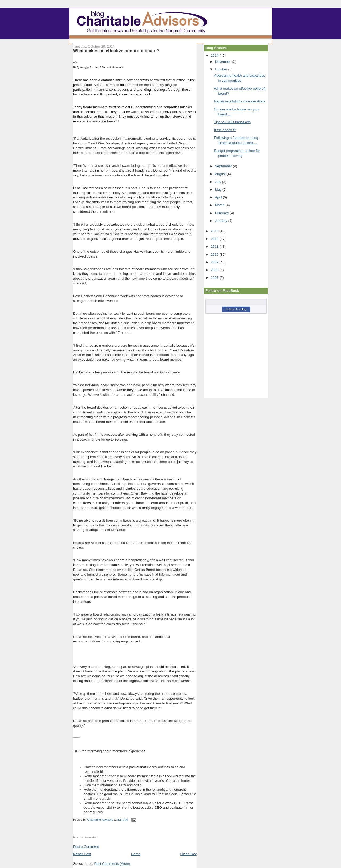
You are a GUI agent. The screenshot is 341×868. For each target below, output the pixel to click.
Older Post (188, 854)
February (222, 213)
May (219, 190)
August (221, 174)
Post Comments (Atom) (112, 864)
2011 (215, 246)
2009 (215, 262)
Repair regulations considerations (240, 101)
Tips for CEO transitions (232, 122)
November (224, 62)
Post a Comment (86, 847)
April (219, 197)
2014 (215, 55)
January (222, 221)
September (224, 166)
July (219, 182)
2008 (215, 270)
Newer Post (82, 854)
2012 (215, 239)
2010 (215, 254)
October (222, 69)
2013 (215, 231)
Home (136, 854)
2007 (215, 278)
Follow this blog (236, 309)
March (220, 205)
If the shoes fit (225, 130)
